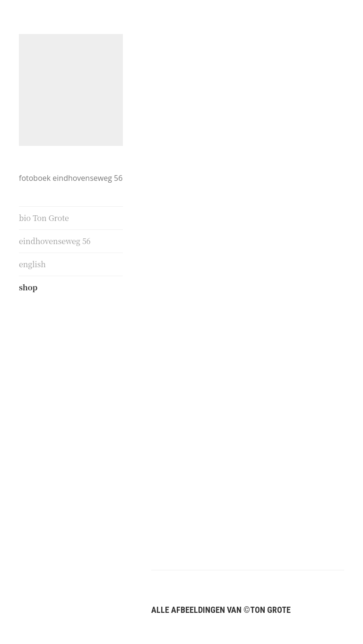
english (32, 264)
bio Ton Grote (44, 218)
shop (28, 287)
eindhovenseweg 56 (55, 241)
